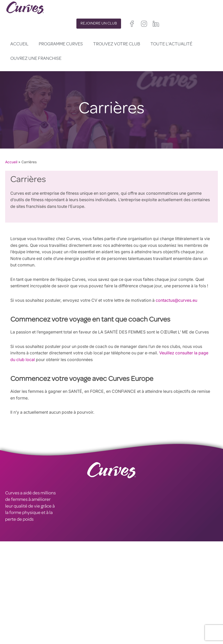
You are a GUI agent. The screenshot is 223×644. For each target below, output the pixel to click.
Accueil (19, 44)
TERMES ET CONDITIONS (83, 605)
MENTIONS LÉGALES (26, 605)
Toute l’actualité (171, 44)
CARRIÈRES (16, 599)
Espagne (119, 620)
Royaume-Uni (123, 606)
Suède (117, 626)
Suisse (147, 620)
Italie (133, 620)
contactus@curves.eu (180, 300)
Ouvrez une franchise (36, 59)
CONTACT (15, 592)
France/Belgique (125, 613)
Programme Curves (61, 44)
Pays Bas (119, 633)
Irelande (145, 606)
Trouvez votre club (117, 44)
